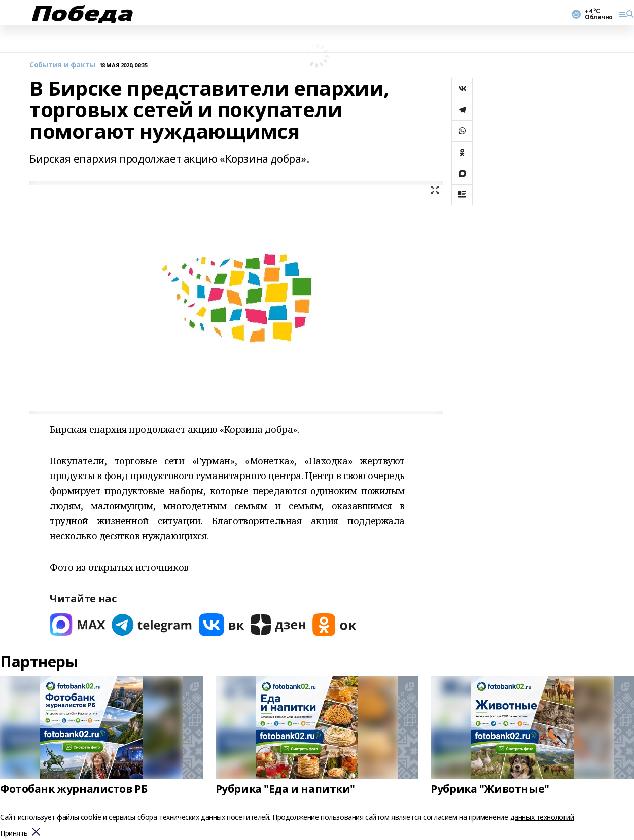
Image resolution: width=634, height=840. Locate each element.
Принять (14, 834)
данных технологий (542, 817)
